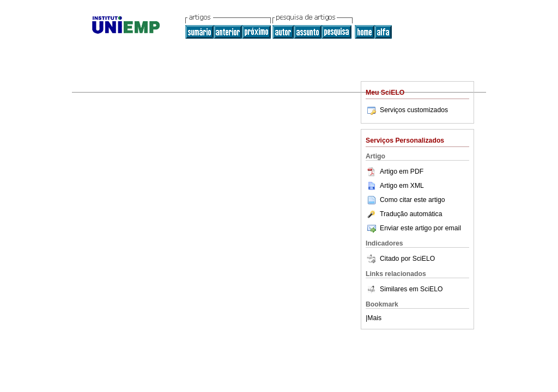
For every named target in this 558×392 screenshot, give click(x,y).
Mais (374, 318)
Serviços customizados (407, 110)
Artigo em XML (395, 186)
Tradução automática (404, 214)
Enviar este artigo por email (413, 228)
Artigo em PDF (395, 171)
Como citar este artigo (413, 200)
